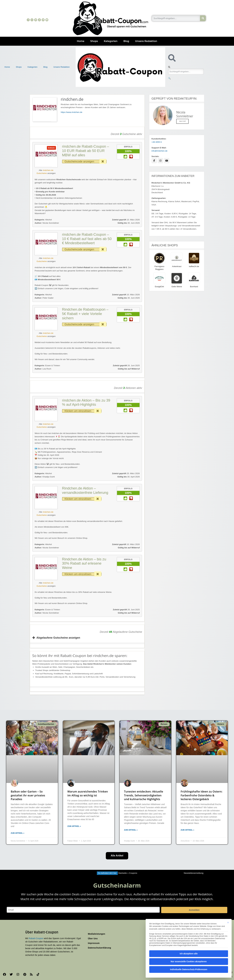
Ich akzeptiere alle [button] (189, 954)
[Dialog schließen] (228, 923)
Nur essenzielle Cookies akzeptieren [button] (189, 961)
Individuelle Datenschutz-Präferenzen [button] (189, 969)
